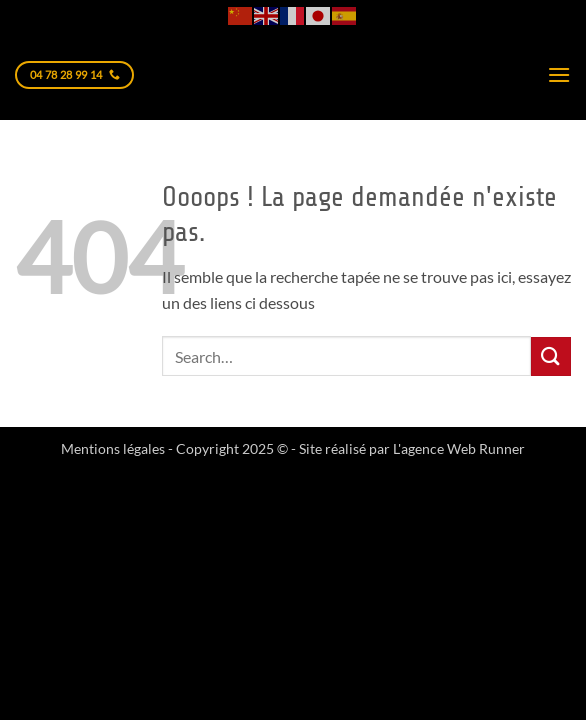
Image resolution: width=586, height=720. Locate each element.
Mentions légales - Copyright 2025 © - (180, 448)
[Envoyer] (551, 356)
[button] (559, 74)
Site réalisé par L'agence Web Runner (412, 448)
